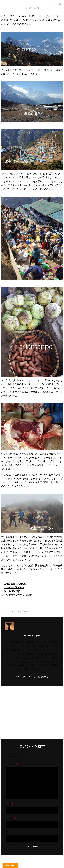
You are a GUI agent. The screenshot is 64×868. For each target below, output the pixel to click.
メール (11, 818)
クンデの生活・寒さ (14, 588)
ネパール (17, 612)
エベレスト (9, 612)
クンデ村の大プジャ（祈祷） (19, 595)
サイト (10, 832)
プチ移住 (26, 612)
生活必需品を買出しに (15, 584)
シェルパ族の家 (12, 591)
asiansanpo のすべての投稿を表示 (32, 677)
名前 (10, 804)
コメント (12, 764)
